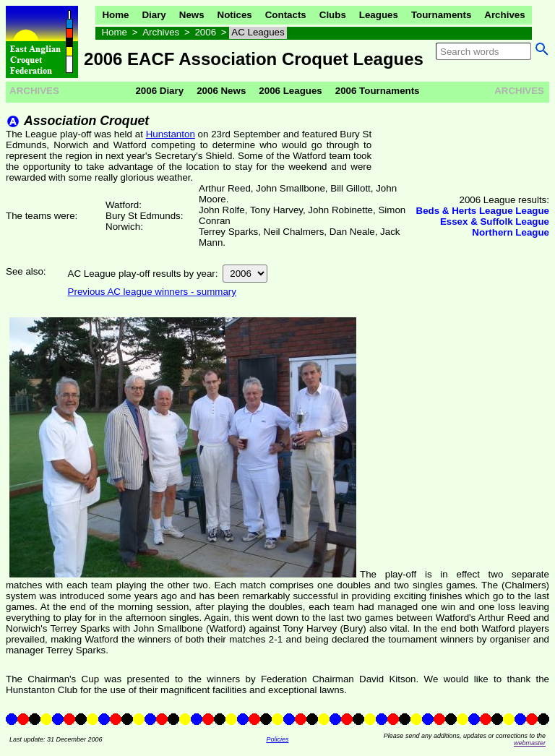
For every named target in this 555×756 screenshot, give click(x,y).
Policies (277, 739)
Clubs (333, 15)
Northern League (511, 232)
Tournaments (441, 15)
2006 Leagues (290, 91)
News (192, 15)
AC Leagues (258, 32)
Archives (504, 15)
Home (115, 15)
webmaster (530, 743)
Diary (154, 15)
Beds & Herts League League (483, 211)
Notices (235, 15)
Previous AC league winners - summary (152, 292)
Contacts (286, 15)
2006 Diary (159, 91)
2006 (205, 32)
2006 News (221, 91)
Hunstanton (171, 134)
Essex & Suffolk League (495, 222)
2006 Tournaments (378, 91)
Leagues (379, 15)
